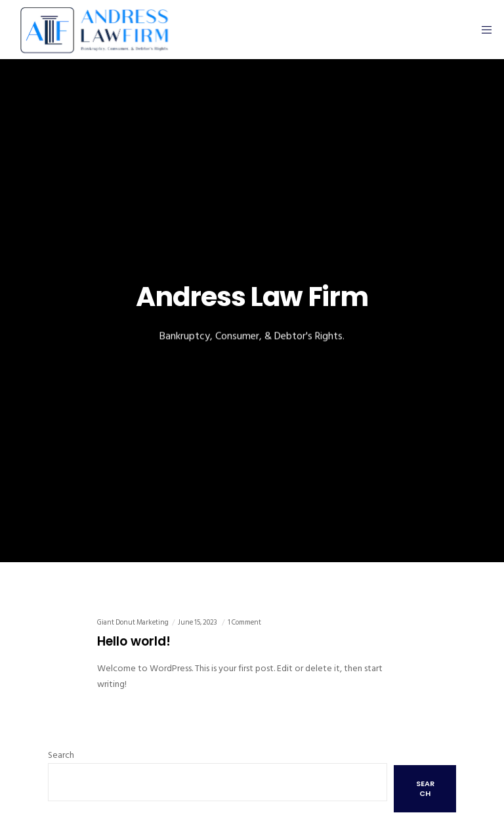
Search (61, 755)
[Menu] (482, 30)
